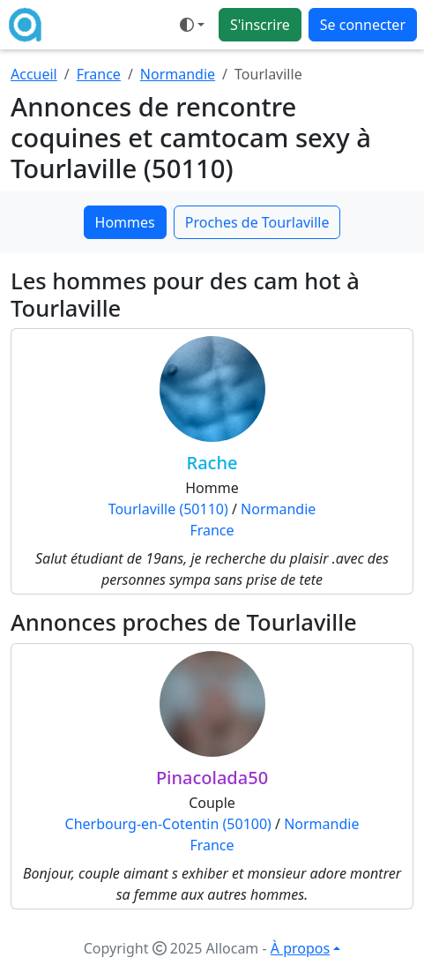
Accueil (34, 74)
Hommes (125, 222)
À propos (300, 948)
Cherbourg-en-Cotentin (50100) (168, 824)
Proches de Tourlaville (257, 222)
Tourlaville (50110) (168, 509)
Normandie (178, 74)
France (99, 74)
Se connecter (363, 25)
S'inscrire (260, 25)
